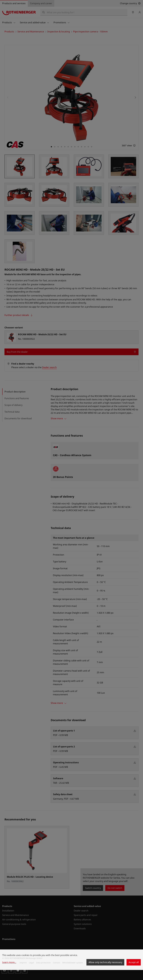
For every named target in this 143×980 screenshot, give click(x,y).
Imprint (23, 963)
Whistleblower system (73, 963)
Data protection (43, 963)
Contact (56, 963)
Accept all (134, 962)
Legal (31, 963)
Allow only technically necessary (105, 962)
